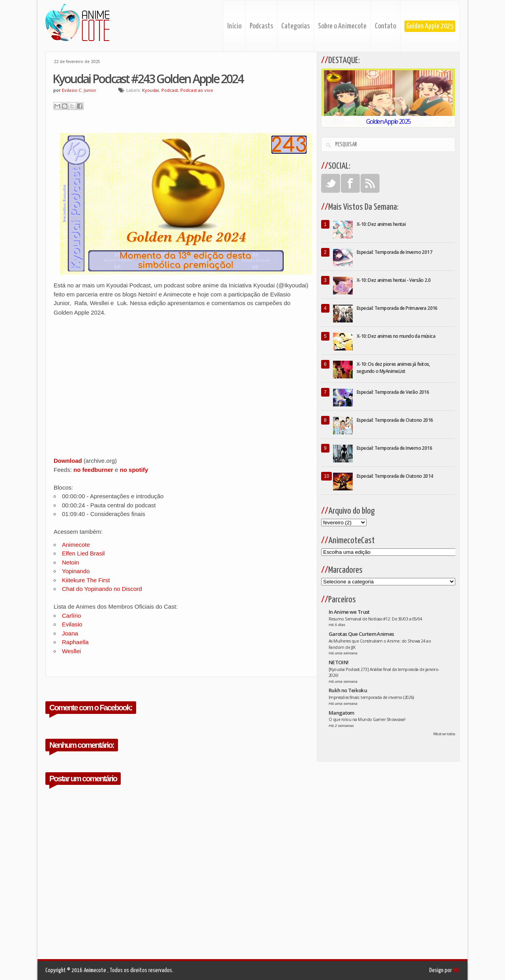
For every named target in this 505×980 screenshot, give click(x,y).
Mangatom (341, 713)
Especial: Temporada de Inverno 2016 (394, 448)
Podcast (170, 90)
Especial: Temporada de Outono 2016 (395, 420)
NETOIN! (339, 662)
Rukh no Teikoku (348, 690)
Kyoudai (151, 90)
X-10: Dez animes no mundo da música (396, 336)
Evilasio (72, 624)
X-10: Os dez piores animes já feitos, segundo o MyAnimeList (393, 368)
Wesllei (71, 651)
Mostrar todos (444, 734)
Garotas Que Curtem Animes (361, 634)
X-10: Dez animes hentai (381, 224)
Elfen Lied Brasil (83, 553)
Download (68, 461)
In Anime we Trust (349, 612)
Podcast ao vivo (197, 90)
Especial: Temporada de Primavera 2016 (397, 308)
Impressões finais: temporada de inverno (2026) (371, 697)
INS (456, 970)
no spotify (134, 470)
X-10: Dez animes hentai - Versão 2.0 (394, 280)
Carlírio (71, 616)
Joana (70, 633)
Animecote (76, 545)
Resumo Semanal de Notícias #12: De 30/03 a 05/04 (375, 619)
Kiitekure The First (86, 580)
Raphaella (75, 642)
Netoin (70, 562)
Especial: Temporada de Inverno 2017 (394, 252)
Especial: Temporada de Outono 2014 (395, 476)
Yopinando (76, 571)
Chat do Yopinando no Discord (102, 589)
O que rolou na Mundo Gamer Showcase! (367, 719)
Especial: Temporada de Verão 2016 (393, 392)
